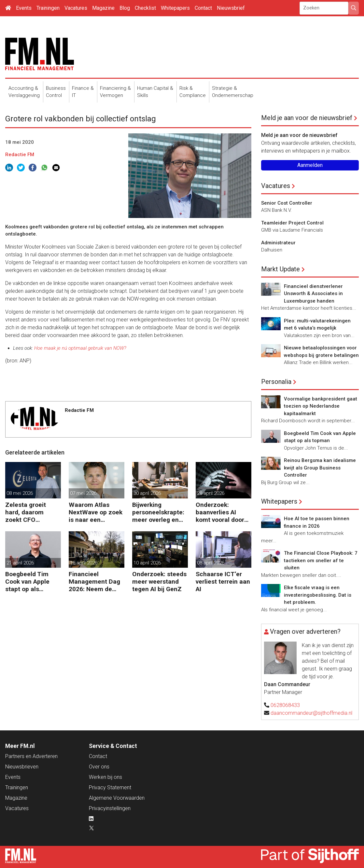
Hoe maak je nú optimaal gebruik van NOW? (80, 348)
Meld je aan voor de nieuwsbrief (307, 118)
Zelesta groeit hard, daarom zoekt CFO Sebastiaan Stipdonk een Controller (26, 512)
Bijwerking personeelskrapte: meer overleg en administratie (158, 512)
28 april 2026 (211, 493)
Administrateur (278, 243)
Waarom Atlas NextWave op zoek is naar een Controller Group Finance (96, 512)
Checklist (145, 8)
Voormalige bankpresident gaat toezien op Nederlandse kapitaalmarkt (321, 406)
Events (24, 8)
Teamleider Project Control (292, 223)
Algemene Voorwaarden (117, 798)
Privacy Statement (110, 787)
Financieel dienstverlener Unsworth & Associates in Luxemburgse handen (313, 294)
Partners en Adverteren (31, 756)
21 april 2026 (20, 563)
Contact (203, 8)
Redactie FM (20, 155)
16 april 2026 (84, 563)
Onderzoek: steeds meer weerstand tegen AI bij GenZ (159, 582)
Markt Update (280, 269)
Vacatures (76, 8)
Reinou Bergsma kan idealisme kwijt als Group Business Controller (320, 468)
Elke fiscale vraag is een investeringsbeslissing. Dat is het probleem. (318, 595)
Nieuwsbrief (231, 8)
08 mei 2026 (20, 493)
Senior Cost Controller (287, 203)
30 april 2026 (147, 493)
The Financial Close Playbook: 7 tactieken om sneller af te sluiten (321, 560)
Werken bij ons (105, 777)
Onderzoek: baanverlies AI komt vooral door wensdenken (220, 512)
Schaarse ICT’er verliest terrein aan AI (223, 582)
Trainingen (48, 8)
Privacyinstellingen (110, 808)
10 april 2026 (147, 563)
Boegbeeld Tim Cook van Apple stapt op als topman (27, 582)
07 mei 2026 (83, 493)
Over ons (99, 767)
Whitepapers (175, 8)
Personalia (276, 382)
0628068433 (285, 705)
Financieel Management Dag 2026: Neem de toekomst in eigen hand (95, 582)
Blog (125, 8)
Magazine (103, 8)
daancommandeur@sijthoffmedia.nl (311, 713)
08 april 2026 (211, 563)
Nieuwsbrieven (22, 767)
